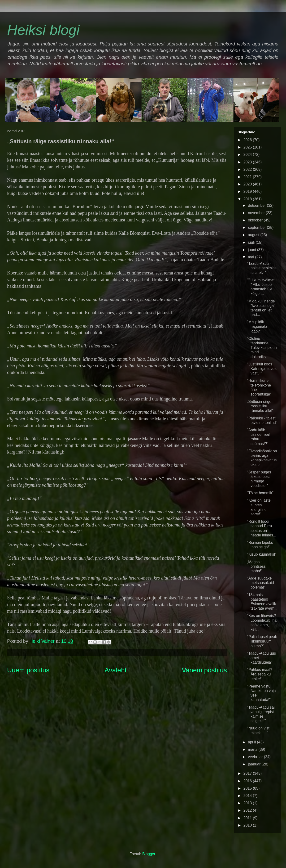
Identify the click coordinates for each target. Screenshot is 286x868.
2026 (248, 140)
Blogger (149, 854)
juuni (252, 250)
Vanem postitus (204, 670)
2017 (248, 773)
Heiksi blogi (43, 30)
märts (253, 749)
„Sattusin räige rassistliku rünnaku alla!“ (260, 406)
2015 (248, 788)
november (257, 213)
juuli (252, 242)
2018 (248, 199)
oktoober (256, 220)
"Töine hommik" (260, 493)
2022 (248, 169)
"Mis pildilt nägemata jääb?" (257, 326)
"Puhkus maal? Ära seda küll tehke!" (260, 674)
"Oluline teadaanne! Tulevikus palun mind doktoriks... (262, 348)
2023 (248, 162)
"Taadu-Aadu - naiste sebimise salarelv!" (262, 268)
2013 (248, 803)
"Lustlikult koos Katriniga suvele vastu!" (262, 369)
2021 (248, 177)
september (257, 227)
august (254, 235)
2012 (248, 810)
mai (251, 257)
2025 (248, 147)
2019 (248, 191)
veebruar (256, 757)
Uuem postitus (28, 670)
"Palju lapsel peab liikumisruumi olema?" (262, 641)
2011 (248, 818)
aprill (252, 742)
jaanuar (255, 764)
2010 (248, 825)
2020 (248, 184)
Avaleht (116, 670)
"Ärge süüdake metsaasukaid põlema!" (260, 583)
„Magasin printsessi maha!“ (257, 566)
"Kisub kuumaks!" (262, 554)
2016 (248, 781)
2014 (248, 796)
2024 (248, 155)
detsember (257, 205)
